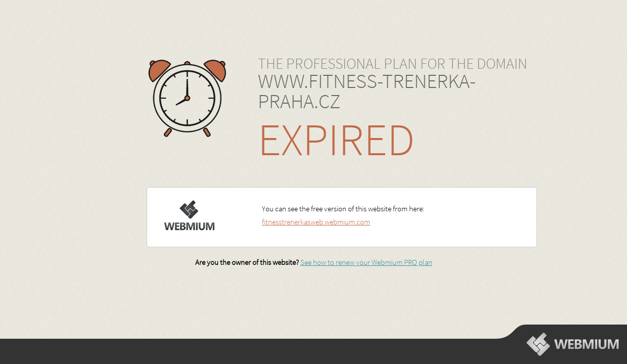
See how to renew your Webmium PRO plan (366, 262)
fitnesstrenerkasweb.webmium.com (316, 222)
